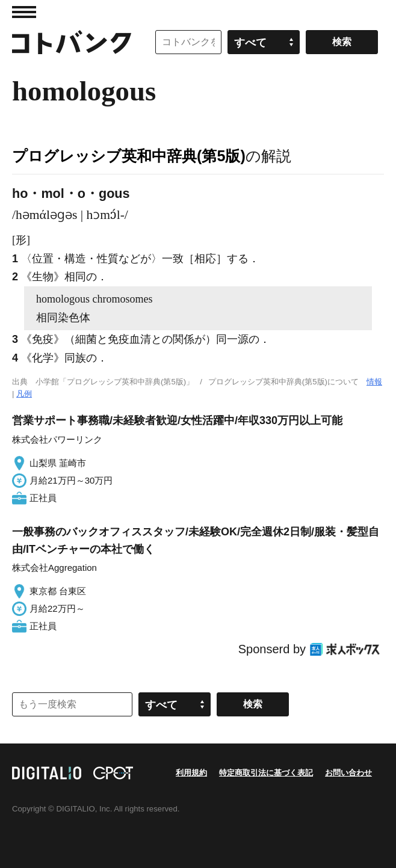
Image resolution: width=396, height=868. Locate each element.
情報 (374, 382)
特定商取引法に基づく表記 (266, 773)
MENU (24, 12)
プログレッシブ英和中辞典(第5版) (129, 156)
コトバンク (72, 42)
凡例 (24, 394)
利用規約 (191, 773)
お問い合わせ (348, 773)
